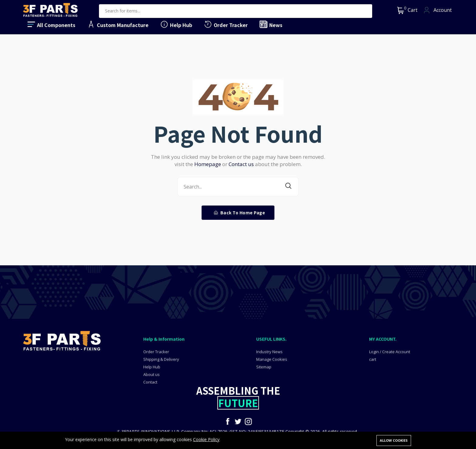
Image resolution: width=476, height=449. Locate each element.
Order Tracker (226, 24)
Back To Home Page (240, 213)
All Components (51, 24)
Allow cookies (394, 440)
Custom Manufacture (117, 24)
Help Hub (176, 24)
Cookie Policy (206, 440)
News (271, 24)
